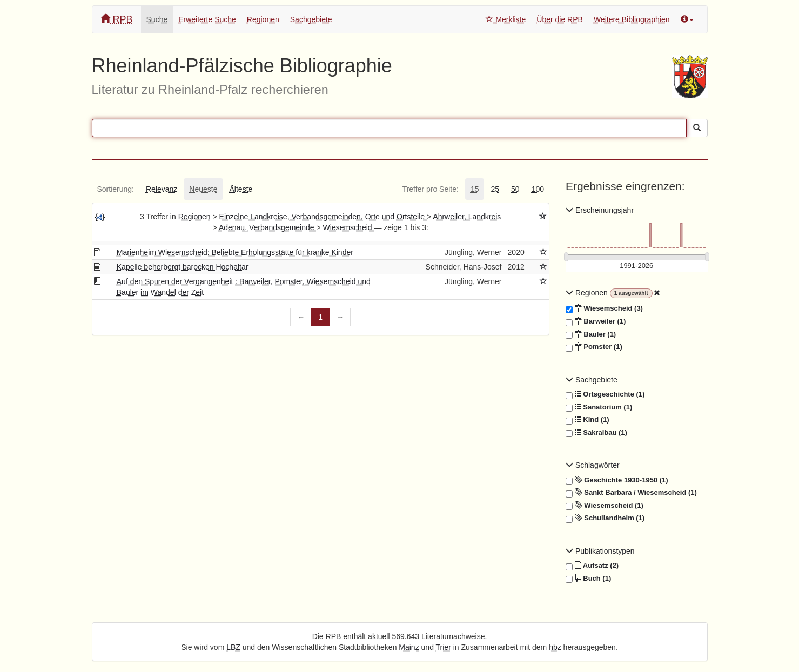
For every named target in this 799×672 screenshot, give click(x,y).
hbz (555, 647)
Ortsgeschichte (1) (605, 394)
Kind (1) (587, 420)
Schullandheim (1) (605, 518)
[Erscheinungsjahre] (637, 266)
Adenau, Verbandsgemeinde (268, 227)
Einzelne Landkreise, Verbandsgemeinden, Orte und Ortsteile (323, 217)
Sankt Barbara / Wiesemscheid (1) (631, 493)
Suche (157, 19)
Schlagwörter (593, 465)
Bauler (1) (591, 334)
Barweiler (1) (596, 321)
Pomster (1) (594, 347)
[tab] (116, 189)
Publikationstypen (600, 551)
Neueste (203, 189)
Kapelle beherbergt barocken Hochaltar (183, 267)
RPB (117, 19)
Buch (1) (588, 579)
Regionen (263, 19)
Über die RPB (560, 19)
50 (515, 189)
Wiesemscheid (349, 227)
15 (475, 189)
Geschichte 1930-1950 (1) (617, 480)
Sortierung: (116, 189)
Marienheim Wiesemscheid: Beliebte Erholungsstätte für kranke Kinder (235, 252)
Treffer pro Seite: (431, 189)
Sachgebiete (311, 19)
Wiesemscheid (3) (604, 308)
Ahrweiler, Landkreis (467, 217)
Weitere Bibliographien (632, 19)
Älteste (241, 189)
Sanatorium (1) (599, 407)
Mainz (409, 647)
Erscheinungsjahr (600, 210)
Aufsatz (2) (592, 566)
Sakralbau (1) (596, 433)
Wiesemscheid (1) (605, 506)
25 (495, 189)
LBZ (233, 647)
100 (538, 189)
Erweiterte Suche (207, 19)
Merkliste (506, 19)
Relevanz (162, 189)
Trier (444, 647)
